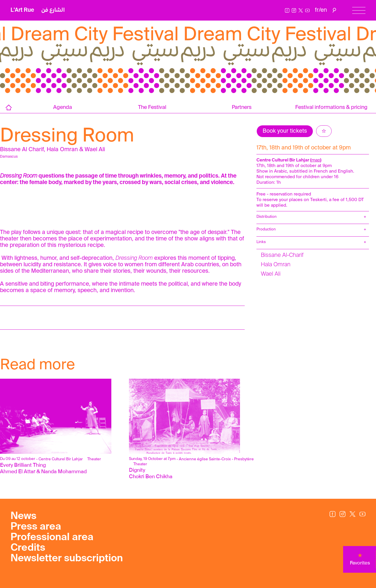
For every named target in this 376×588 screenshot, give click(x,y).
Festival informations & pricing (331, 107)
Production (266, 229)
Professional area (52, 538)
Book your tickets (285, 131)
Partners (242, 107)
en (324, 10)
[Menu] (359, 10)
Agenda (63, 107)
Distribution (267, 217)
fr (317, 10)
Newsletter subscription (67, 559)
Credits (28, 548)
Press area (36, 527)
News (23, 516)
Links (261, 242)
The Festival (152, 107)
